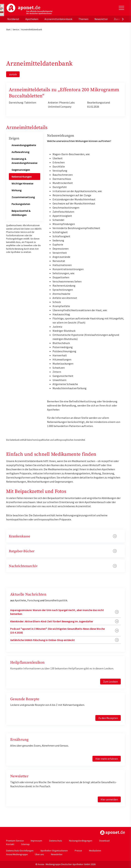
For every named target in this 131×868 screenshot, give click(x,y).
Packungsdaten (21, 204)
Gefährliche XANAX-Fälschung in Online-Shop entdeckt (42, 640)
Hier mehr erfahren (107, 759)
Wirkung (17, 190)
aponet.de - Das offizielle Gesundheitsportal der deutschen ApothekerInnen (30, 9)
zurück (13, 74)
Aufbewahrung (20, 152)
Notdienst (13, 19)
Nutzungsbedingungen (81, 841)
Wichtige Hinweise (22, 183)
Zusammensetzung (23, 197)
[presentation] (123, 19)
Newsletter (101, 19)
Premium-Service (15, 841)
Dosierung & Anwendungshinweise (24, 161)
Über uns (39, 854)
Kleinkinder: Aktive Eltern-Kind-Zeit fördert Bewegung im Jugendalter (52, 621)
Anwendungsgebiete (24, 145)
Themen (83, 19)
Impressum (36, 841)
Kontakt (10, 844)
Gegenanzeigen (21, 170)
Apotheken (32, 19)
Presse (78, 851)
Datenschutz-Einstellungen (20, 851)
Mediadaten (95, 851)
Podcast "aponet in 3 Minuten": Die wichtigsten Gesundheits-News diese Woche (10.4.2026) (57, 631)
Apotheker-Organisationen (54, 851)
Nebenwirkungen (22, 177)
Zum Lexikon (110, 682)
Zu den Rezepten (108, 718)
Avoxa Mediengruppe (17, 854)
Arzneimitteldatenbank (58, 19)
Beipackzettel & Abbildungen (21, 213)
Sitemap (25, 844)
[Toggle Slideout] (121, 8)
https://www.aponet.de (112, 833)
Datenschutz (56, 841)
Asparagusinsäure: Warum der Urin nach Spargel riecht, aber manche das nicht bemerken (57, 612)
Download (104, 841)
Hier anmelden (109, 799)
